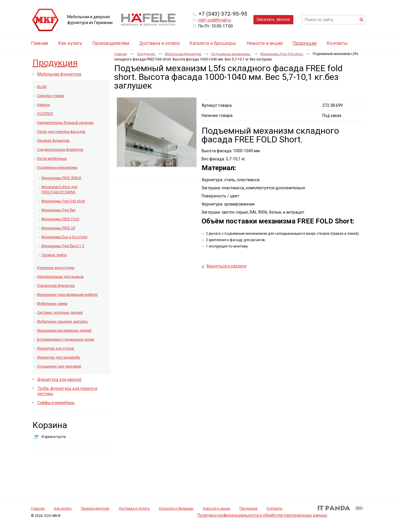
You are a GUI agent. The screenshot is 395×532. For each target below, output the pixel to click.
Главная (120, 54)
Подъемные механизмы (231, 54)
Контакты (275, 509)
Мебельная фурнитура (183, 54)
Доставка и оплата (134, 509)
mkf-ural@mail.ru (215, 20)
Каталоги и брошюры (176, 509)
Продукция (305, 43)
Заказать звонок (273, 19)
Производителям (95, 509)
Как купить (63, 509)
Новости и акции (216, 509)
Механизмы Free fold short (282, 54)
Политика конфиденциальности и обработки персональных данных (262, 515)
